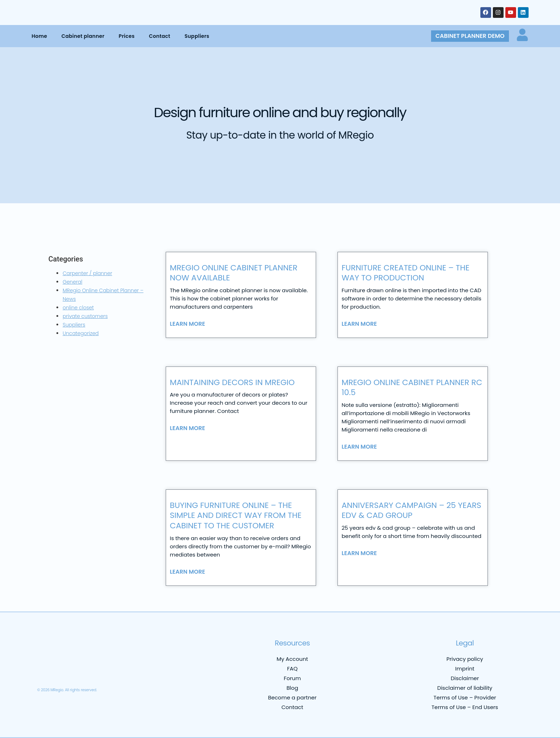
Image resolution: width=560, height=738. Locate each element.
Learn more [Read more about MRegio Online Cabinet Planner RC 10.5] (359, 447)
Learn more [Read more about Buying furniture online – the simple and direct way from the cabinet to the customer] (187, 572)
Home (39, 36)
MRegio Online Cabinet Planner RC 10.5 (412, 388)
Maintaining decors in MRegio (232, 382)
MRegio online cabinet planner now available (234, 273)
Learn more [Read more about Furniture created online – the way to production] (359, 324)
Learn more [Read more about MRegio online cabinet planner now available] (187, 324)
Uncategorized (81, 333)
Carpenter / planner (87, 273)
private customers (85, 316)
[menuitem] (47, 672)
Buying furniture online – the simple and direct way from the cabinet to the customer (236, 515)
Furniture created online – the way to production (405, 273)
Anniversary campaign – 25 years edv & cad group (411, 510)
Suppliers (197, 36)
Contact (160, 36)
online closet (78, 308)
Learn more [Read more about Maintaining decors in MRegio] (187, 428)
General (72, 282)
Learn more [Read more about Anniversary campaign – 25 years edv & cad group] (359, 553)
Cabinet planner (83, 36)
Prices (127, 36)
